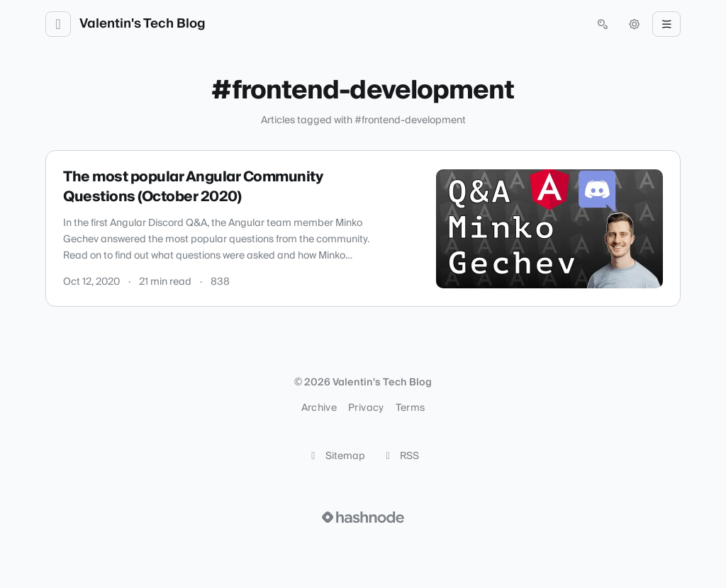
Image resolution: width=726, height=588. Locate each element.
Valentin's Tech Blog (143, 24)
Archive (319, 408)
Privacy (366, 408)
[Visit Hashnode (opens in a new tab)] (363, 517)
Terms (411, 408)
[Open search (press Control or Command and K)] (603, 24)
